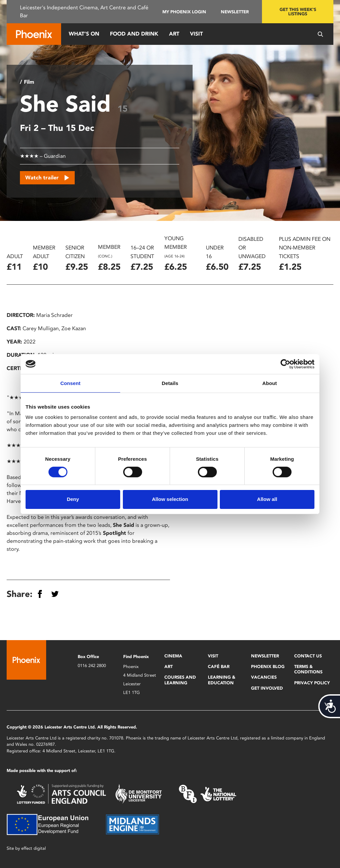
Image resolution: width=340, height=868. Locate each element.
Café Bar (219, 667)
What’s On (84, 34)
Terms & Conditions (308, 669)
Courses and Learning (180, 680)
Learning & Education (222, 680)
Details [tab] (170, 383)
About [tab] (270, 383)
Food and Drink (134, 34)
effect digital (34, 848)
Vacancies (264, 677)
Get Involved (267, 688)
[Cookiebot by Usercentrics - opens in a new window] (285, 364)
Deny (73, 499)
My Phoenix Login (184, 12)
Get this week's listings (298, 12)
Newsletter (235, 12)
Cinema (173, 656)
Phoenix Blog (268, 667)
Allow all (267, 499)
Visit (196, 34)
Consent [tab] (71, 383)
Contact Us (308, 656)
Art (174, 34)
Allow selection (170, 499)
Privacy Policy (312, 683)
